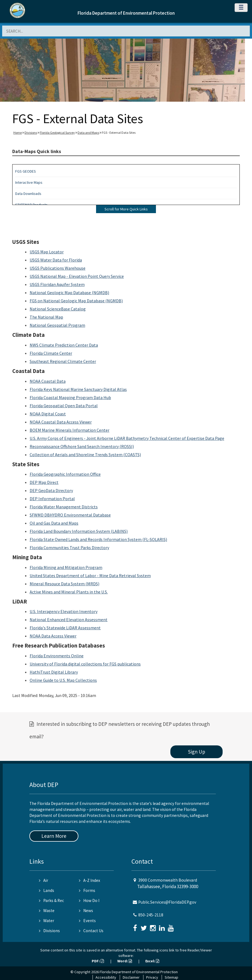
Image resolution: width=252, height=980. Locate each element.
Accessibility (106, 977)
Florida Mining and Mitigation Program (66, 567)
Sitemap (171, 977)
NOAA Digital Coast (48, 414)
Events (87, 921)
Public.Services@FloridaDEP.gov (167, 902)
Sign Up (197, 752)
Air (44, 880)
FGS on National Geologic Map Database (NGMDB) (76, 301)
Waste (47, 911)
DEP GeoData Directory (51, 490)
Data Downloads (28, 194)
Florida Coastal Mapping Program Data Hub (70, 397)
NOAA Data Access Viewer (53, 636)
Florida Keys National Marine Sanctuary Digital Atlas (78, 389)
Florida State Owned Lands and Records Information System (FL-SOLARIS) (98, 539)
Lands (47, 890)
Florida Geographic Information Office (65, 474)
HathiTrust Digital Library (54, 672)
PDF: (98, 961)
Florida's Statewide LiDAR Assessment (65, 628)
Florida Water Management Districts (64, 507)
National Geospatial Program (57, 325)
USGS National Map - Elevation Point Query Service (77, 276)
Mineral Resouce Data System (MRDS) (64, 584)
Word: (125, 961)
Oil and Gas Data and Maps (54, 523)
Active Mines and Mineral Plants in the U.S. (69, 592)
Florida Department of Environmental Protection (126, 13)
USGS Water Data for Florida (56, 260)
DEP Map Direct (44, 482)
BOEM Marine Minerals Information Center (70, 430)
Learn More (54, 836)
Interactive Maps (29, 182)
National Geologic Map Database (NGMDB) (69, 293)
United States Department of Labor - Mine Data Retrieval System (90, 575)
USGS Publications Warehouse (58, 268)
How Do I (89, 900)
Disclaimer (131, 977)
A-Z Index (90, 880)
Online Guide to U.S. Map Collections (63, 680)
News (86, 911)
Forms (87, 890)
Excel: (152, 961)
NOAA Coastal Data (48, 381)
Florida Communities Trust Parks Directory (69, 547)
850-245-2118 (151, 915)
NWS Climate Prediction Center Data (64, 345)
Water (47, 921)
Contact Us (91, 931)
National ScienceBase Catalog (58, 309)
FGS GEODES (26, 171)
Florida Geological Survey (57, 133)
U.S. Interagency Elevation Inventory (64, 611)
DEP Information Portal (52, 499)
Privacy (152, 977)
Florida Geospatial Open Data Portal (64, 406)
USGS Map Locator (47, 252)
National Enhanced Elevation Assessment (69, 620)
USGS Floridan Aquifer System (57, 284)
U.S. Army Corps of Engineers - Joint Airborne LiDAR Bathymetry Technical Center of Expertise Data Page (127, 438)
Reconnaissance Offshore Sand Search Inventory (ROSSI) (82, 446)
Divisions (31, 133)
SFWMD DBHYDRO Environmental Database (70, 515)
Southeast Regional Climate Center (63, 361)
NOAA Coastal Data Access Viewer (61, 422)
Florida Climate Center (51, 353)
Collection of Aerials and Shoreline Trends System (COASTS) (85, 455)
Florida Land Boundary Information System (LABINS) (79, 531)
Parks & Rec (51, 900)
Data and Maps (88, 133)
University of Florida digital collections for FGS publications (85, 664)
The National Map (46, 317)
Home (18, 133)
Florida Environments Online (57, 656)
